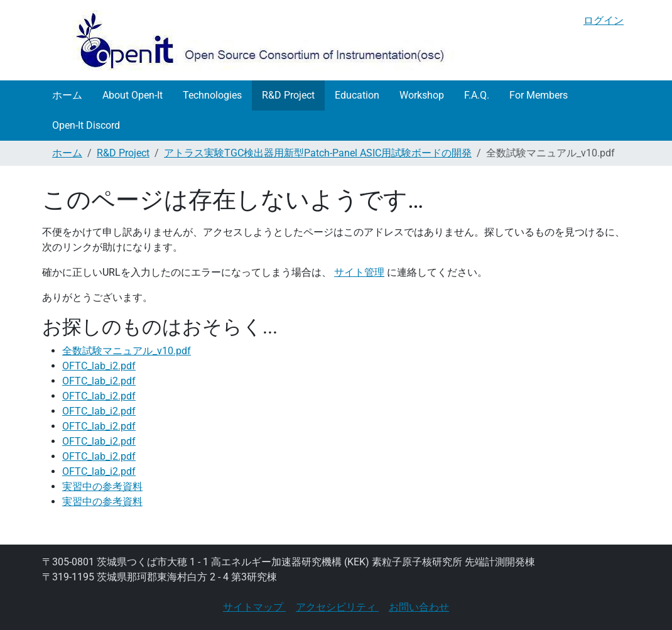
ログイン (604, 20)
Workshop (422, 95)
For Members (539, 95)
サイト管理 (359, 272)
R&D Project (288, 95)
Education (357, 95)
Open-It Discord (86, 125)
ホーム (67, 95)
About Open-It (133, 95)
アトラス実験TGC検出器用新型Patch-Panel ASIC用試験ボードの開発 (318, 153)
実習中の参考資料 (102, 486)
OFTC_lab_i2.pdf (99, 366)
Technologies (212, 95)
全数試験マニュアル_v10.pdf (127, 351)
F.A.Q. (477, 95)
